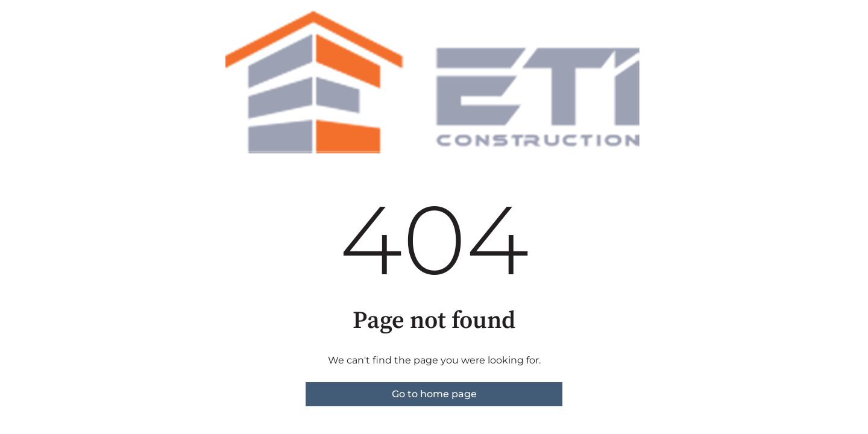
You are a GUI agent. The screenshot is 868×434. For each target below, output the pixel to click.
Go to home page (434, 394)
